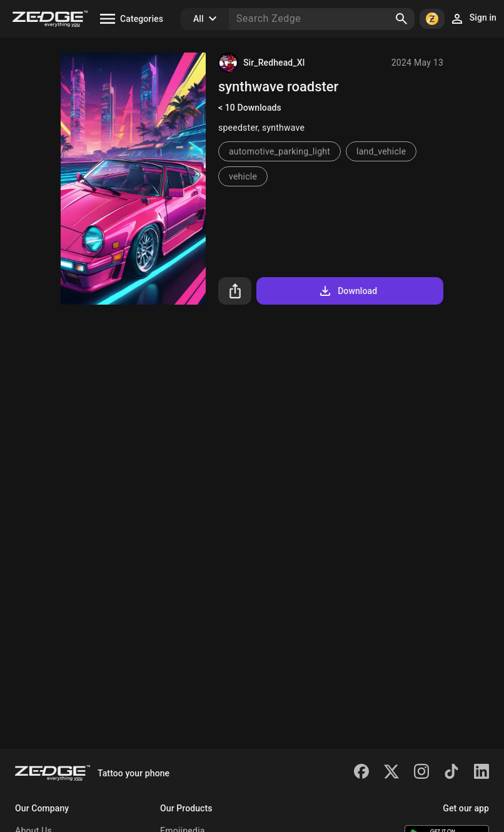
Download (347, 291)
